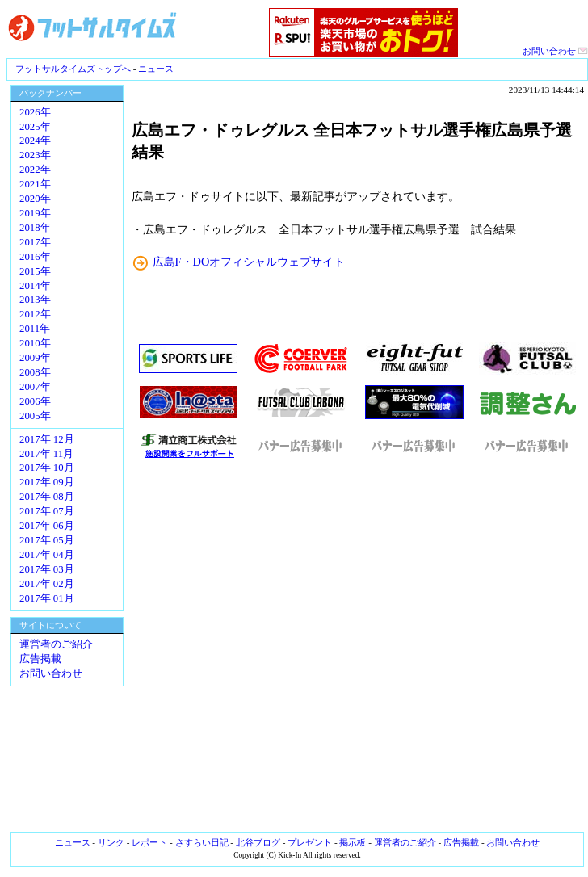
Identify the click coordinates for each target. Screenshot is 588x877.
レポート (149, 842)
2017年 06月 (47, 526)
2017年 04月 (47, 555)
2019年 (35, 213)
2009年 (35, 358)
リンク (111, 842)
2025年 (35, 127)
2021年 (35, 184)
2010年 (35, 343)
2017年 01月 (47, 598)
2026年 (35, 112)
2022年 (35, 170)
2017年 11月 (46, 454)
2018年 (35, 228)
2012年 (35, 314)
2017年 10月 (47, 468)
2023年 (35, 155)
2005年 (35, 416)
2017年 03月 (47, 569)
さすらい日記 (202, 842)
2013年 (35, 300)
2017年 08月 (47, 497)
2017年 (35, 242)
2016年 (35, 257)
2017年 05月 (47, 540)
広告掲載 (40, 659)
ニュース (156, 69)
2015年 (35, 271)
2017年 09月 (47, 482)
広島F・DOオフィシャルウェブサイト (249, 262)
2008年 (35, 372)
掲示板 (353, 842)
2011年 (35, 329)
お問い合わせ (555, 51)
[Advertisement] (358, 646)
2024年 (35, 141)
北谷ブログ (258, 842)
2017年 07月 (47, 511)
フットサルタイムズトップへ (73, 69)
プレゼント (310, 842)
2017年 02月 (47, 584)
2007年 (35, 387)
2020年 (35, 199)
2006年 (35, 401)
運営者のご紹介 (56, 644)
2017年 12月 (47, 439)
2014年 (35, 286)
